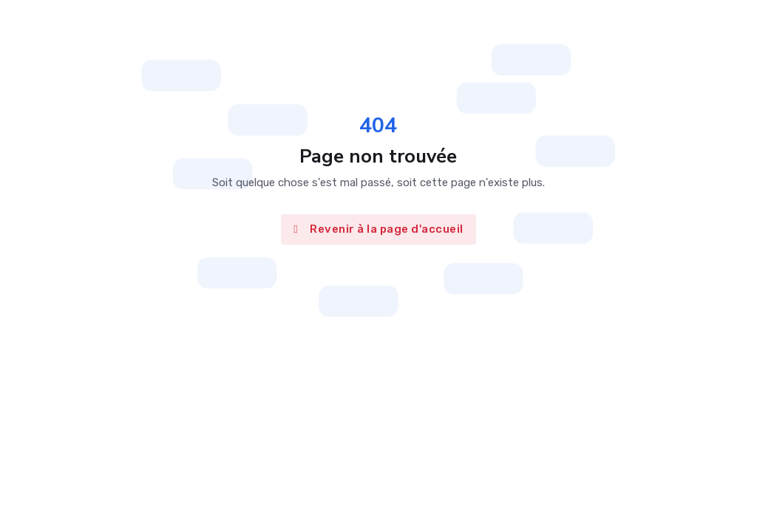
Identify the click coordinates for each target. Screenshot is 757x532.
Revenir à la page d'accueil (378, 229)
